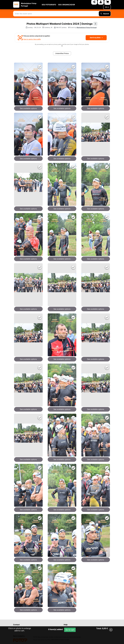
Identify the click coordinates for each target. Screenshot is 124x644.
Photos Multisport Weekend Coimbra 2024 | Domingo (60, 24)
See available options (28, 108)
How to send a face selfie (32, 39)
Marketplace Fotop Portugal (87, 27)
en (107, 7)
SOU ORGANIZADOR (67, 5)
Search (105, 14)
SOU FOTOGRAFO (49, 5)
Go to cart (70, 630)
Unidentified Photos (62, 53)
